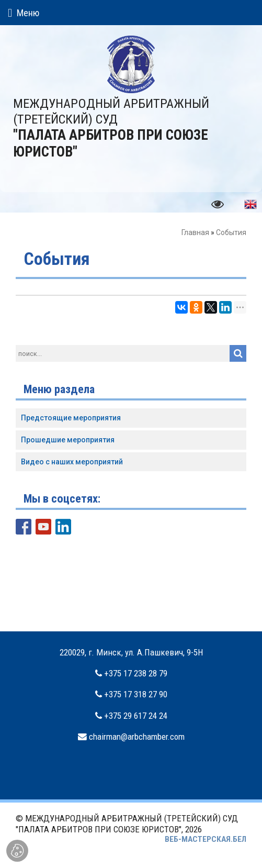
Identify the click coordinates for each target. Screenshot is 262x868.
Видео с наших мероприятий (72, 462)
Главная (195, 232)
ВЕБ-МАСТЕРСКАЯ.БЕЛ (206, 839)
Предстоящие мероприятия (71, 418)
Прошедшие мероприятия (68, 440)
